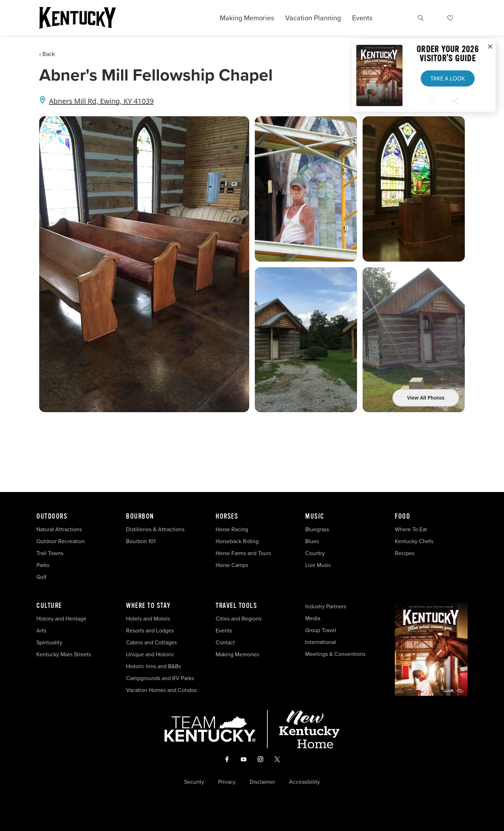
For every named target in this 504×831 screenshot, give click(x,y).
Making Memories (247, 18)
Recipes (405, 553)
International (321, 642)
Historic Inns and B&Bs (153, 666)
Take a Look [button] (448, 78)
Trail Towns (50, 553)
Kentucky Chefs (414, 541)
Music (315, 517)
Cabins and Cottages (151, 642)
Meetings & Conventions (335, 654)
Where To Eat (411, 529)
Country (315, 553)
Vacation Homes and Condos (161, 690)
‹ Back (47, 54)
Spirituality (50, 642)
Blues (312, 541)
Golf (41, 577)
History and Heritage (62, 619)
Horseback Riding (237, 541)
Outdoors (52, 517)
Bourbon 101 (141, 541)
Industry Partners (326, 606)
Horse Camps (232, 565)
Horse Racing (232, 529)
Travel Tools (236, 606)
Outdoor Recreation (61, 541)
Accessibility (304, 782)
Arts (41, 631)
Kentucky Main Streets (64, 654)
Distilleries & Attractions (155, 529)
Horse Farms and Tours (243, 553)
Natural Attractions (59, 529)
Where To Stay (148, 606)
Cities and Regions (239, 619)
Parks (43, 565)
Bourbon (140, 517)
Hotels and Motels (148, 619)
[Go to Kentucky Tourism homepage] (78, 18)
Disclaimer (262, 782)
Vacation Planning (313, 18)
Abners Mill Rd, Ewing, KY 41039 (101, 101)
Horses (227, 517)
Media (313, 618)
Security (194, 782)
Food (402, 517)
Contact (225, 642)
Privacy (227, 782)
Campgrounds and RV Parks (160, 678)
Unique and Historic (150, 654)
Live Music (318, 565)
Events (362, 18)
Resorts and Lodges (150, 631)
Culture (49, 606)
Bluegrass (317, 529)
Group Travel (321, 630)
